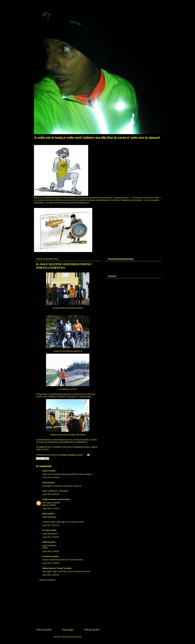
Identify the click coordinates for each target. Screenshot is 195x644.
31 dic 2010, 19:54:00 (51, 477)
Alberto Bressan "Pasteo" (53, 568)
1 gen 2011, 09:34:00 (51, 494)
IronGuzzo (47, 556)
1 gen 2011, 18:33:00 (51, 537)
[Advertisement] (68, 604)
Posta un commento (47, 580)
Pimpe (45, 542)
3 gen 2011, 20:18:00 (51, 575)
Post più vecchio (92, 630)
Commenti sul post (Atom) (72, 637)
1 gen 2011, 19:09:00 (51, 551)
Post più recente (44, 630)
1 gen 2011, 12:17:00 (51, 525)
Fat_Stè (45, 530)
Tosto (45, 483)
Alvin (44, 514)
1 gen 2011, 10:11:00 (51, 508)
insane (45, 471)
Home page (68, 630)
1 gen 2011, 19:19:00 (51, 563)
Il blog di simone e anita (52, 499)
